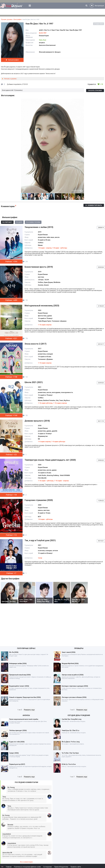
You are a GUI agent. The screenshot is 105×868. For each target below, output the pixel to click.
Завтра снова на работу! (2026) (73, 675)
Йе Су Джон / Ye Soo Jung (71, 742)
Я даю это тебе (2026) (17, 742)
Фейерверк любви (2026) (18, 663)
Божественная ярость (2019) (39, 267)
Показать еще (29, 710)
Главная (9, 867)
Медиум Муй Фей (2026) (70, 663)
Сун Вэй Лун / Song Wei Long (72, 719)
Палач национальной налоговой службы (24, 719)
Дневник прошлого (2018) (37, 421)
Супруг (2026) (14, 753)
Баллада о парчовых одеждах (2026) (75, 686)
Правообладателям (61, 867)
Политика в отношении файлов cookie (27, 867)
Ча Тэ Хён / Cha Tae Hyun (70, 753)
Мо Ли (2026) (14, 652)
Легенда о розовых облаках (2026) (74, 697)
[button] (82, 101)
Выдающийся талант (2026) (19, 686)
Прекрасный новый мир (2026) (20, 675)
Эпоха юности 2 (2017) (36, 344)
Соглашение (47, 867)
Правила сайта (76, 867)
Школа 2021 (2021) (34, 382)
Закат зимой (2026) (69, 652)
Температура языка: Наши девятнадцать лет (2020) (50, 460)
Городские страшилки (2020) (39, 500)
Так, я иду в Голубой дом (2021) (40, 540)
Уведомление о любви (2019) (39, 227)
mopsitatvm (17, 84)
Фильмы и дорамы (10, 79)
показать (19, 90)
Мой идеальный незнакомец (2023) (42, 306)
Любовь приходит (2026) (18, 730)
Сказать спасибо (95, 90)
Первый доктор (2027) (17, 764)
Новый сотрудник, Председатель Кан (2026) (25, 697)
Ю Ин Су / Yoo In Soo (69, 764)
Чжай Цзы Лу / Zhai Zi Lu (70, 730)
